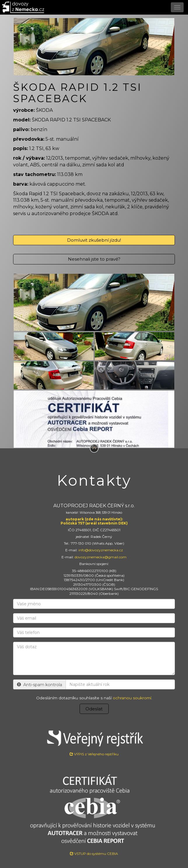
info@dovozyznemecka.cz (101, 550)
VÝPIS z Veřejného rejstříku (94, 741)
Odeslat (94, 709)
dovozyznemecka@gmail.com (101, 557)
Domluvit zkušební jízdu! (94, 240)
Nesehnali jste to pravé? (94, 259)
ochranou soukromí (132, 698)
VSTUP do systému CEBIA (94, 854)
